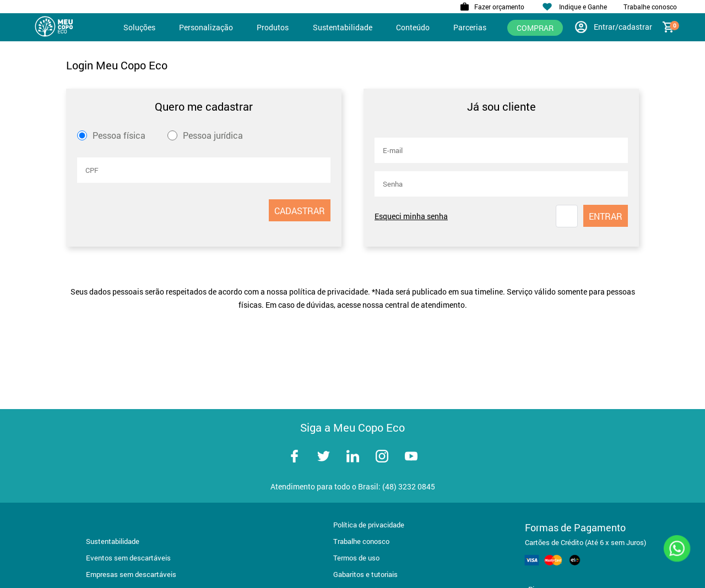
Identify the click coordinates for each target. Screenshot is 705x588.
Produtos (273, 27)
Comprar (535, 28)
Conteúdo (413, 27)
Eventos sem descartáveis (128, 558)
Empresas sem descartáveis (131, 574)
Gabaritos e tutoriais (365, 574)
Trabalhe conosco (361, 541)
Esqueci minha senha (411, 216)
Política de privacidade (369, 525)
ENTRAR (606, 216)
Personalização (206, 27)
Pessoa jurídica (213, 135)
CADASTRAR (300, 211)
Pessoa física (119, 135)
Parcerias (470, 27)
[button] (567, 216)
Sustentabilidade (343, 27)
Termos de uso (356, 558)
